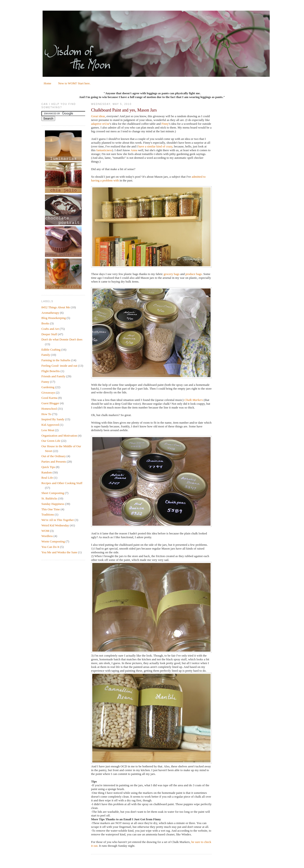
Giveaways (48, 393)
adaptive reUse (100, 124)
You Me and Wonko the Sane (59, 552)
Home (48, 83)
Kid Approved (50, 425)
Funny (45, 382)
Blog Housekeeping (54, 318)
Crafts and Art (50, 329)
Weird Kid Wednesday (55, 525)
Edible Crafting (51, 350)
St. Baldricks (49, 498)
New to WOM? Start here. (74, 83)
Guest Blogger (50, 403)
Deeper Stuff (49, 334)
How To (46, 414)
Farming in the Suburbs (56, 360)
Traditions (48, 514)
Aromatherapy (50, 313)
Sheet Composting (53, 493)
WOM (45, 531)
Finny (165, 124)
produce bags (194, 274)
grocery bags (172, 274)
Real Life (47, 478)
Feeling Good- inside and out (59, 366)
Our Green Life (51, 441)
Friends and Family (53, 376)
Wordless (47, 536)
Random (47, 472)
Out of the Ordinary (54, 456)
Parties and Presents (54, 462)
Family (46, 355)
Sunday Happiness (53, 504)
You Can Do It (50, 547)
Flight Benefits (51, 371)
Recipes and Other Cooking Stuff (62, 483)
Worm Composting (53, 541)
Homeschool (49, 409)
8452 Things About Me (56, 307)
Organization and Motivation (59, 436)
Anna (134, 150)
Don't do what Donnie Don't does (62, 339)
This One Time (51, 509)
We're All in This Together (58, 520)
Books (45, 323)
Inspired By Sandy (53, 419)
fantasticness (104, 150)
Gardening (48, 387)
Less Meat (48, 430)
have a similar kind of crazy (155, 146)
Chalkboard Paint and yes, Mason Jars (124, 110)
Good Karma (49, 398)
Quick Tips (48, 467)
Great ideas (98, 116)
